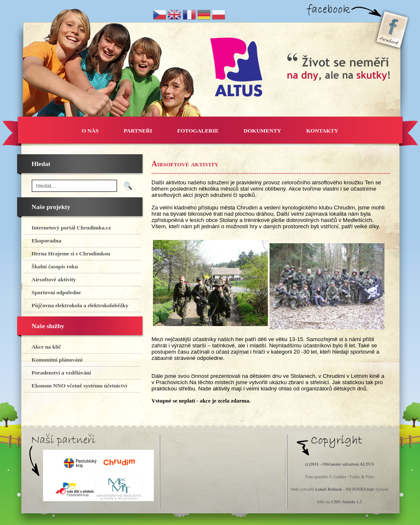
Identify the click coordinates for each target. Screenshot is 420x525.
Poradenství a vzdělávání (61, 373)
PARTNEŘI (138, 131)
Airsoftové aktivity (54, 279)
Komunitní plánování (57, 360)
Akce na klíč (46, 347)
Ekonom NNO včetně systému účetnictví (80, 386)
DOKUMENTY (262, 131)
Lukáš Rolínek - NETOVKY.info (344, 489)
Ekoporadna (47, 241)
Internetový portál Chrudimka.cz (71, 228)
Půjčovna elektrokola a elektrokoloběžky (80, 305)
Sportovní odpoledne (56, 292)
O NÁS (90, 131)
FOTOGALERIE (198, 131)
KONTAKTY (322, 131)
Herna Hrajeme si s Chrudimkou (71, 254)
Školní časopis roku (55, 266)
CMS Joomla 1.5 (346, 502)
